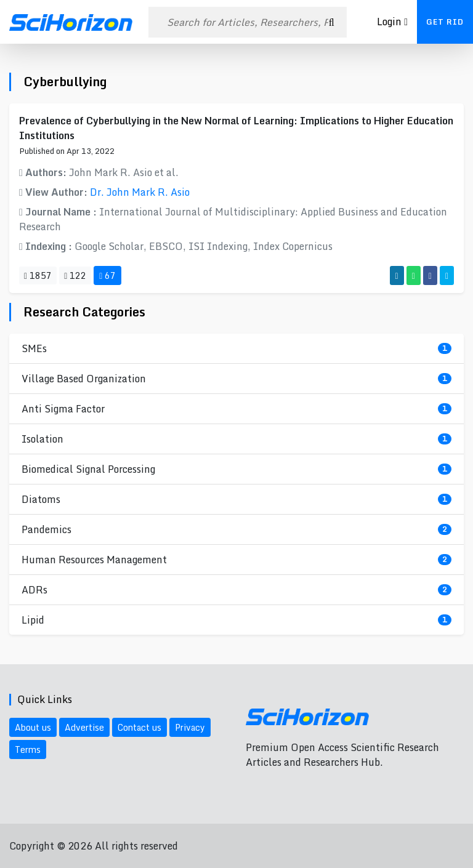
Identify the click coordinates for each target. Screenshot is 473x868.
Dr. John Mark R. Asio (140, 192)
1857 (38, 275)
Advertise (84, 727)
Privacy (190, 727)
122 (75, 275)
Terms (28, 749)
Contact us (139, 727)
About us (33, 727)
